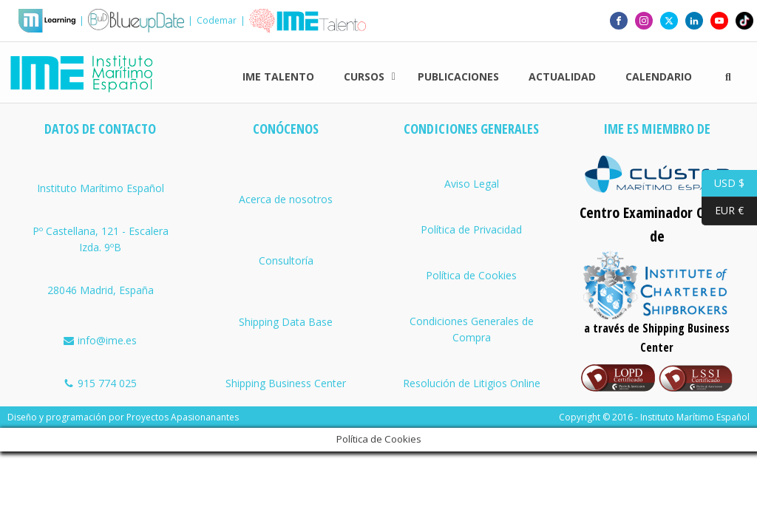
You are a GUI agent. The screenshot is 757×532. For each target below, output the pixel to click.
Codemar (217, 20)
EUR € (723, 211)
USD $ (723, 184)
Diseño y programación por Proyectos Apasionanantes (123, 417)
